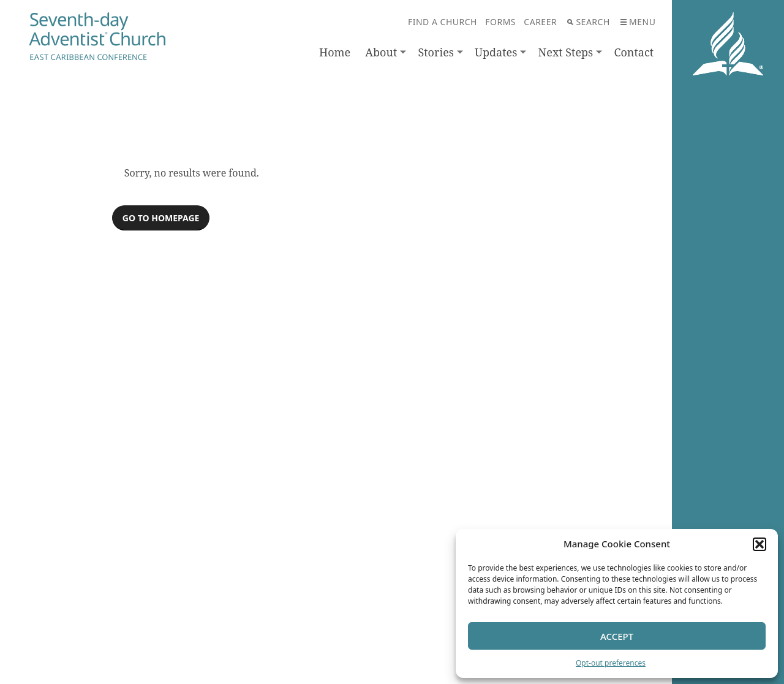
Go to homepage (161, 218)
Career (540, 22)
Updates (496, 52)
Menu (638, 22)
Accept (617, 636)
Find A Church (443, 22)
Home (335, 52)
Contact (634, 52)
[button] (759, 544)
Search (588, 22)
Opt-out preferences (611, 663)
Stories (436, 52)
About (381, 52)
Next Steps (566, 52)
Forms (500, 22)
